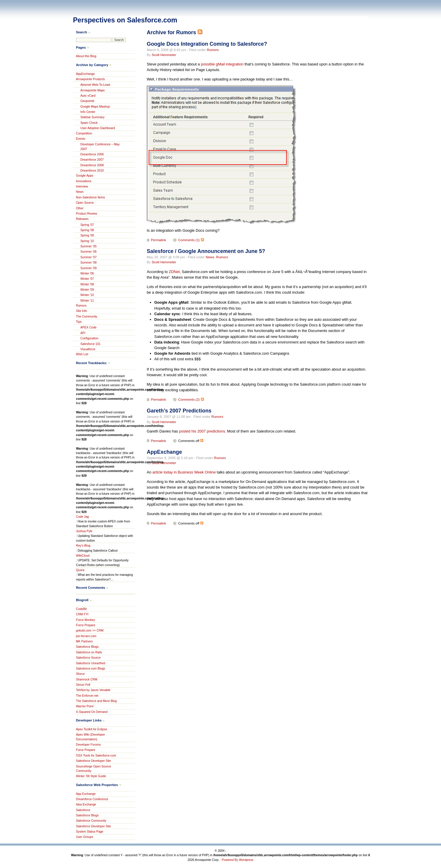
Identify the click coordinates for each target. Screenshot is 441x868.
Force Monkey (86, 620)
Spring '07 (87, 225)
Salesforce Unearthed (91, 663)
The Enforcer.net (87, 696)
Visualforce (88, 349)
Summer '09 (89, 268)
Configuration (90, 338)
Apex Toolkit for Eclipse (92, 729)
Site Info (82, 311)
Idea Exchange (86, 804)
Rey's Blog (83, 546)
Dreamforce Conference (92, 799)
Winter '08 (87, 284)
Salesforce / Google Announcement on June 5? (206, 251)
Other (80, 208)
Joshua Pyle (84, 531)
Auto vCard (88, 96)
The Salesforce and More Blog (96, 701)
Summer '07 (89, 257)
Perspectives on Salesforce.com (125, 20)
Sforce (81, 674)
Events (81, 139)
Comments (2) (189, 400)
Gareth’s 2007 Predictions (179, 411)
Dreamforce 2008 (92, 165)
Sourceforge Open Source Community (94, 769)
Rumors (213, 50)
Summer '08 (89, 263)
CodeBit (81, 609)
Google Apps (85, 176)
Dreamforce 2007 (92, 160)
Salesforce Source (88, 658)
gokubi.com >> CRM (90, 631)
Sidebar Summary (93, 117)
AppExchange (164, 452)
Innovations (84, 181)
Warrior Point (85, 706)
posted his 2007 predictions (202, 431)
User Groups (85, 837)
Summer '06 (89, 252)
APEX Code (89, 327)
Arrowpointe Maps (93, 90)
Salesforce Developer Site (94, 761)
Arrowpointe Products (91, 79)
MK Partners (85, 641)
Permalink (159, 240)
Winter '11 (87, 301)
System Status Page (90, 832)
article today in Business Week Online (184, 472)
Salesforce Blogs (87, 647)
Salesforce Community (91, 821)
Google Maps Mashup (95, 107)
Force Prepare (86, 625)
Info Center (88, 112)
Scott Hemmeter (164, 55)
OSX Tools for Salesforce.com (96, 756)
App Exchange (86, 794)
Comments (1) (189, 240)
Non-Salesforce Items (91, 197)
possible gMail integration (222, 64)
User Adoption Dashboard (98, 128)
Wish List (82, 354)
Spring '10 (87, 241)
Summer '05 (89, 246)
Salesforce (83, 810)
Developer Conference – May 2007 (100, 147)
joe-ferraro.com (86, 636)
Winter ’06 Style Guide (91, 776)
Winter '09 (87, 290)
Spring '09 (87, 235)
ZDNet (174, 272)
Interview (82, 186)
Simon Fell (83, 685)
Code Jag (83, 517)
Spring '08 (87, 230)
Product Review (87, 214)
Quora (80, 570)
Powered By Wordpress (238, 860)
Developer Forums (88, 745)
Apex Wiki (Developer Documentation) (91, 737)
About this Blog (86, 56)
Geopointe (87, 101)
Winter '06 (87, 273)
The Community (87, 317)
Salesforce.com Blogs (91, 669)
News (210, 257)
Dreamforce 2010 (92, 171)
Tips (79, 322)
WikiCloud (83, 556)
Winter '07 (87, 279)
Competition (84, 133)
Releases (82, 219)
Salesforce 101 (91, 344)
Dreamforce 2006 (92, 154)
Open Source (85, 203)
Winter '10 (87, 295)
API (83, 333)
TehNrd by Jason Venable (93, 690)
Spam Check (89, 123)
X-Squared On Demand (92, 712)
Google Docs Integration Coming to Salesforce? (207, 44)
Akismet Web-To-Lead (95, 85)
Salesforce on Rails (89, 652)
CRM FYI (82, 614)
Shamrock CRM (87, 679)
